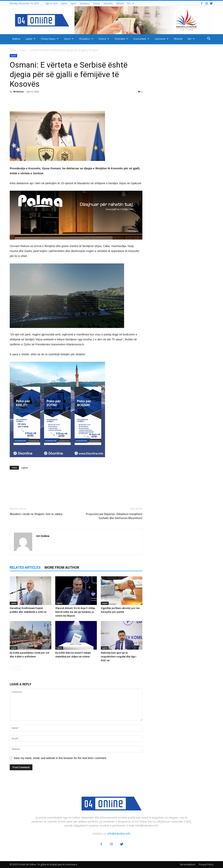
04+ (191, 39)
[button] (209, 39)
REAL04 (120, 3)
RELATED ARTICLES (25, 567)
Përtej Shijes (50, 39)
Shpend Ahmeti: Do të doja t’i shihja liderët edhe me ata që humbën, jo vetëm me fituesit (75, 612)
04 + (131, 3)
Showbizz (85, 3)
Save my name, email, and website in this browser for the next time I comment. (60, 758)
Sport (73, 3)
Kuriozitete (141, 39)
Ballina (16, 39)
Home (13, 50)
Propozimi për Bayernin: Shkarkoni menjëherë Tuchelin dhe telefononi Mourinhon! (114, 516)
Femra (97, 3)
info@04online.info (119, 834)
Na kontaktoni (188, 864)
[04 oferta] (57, 460)
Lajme (64, 3)
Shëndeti (108, 3)
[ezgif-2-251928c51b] (76, 296)
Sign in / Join (52, 3)
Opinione (162, 39)
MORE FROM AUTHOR (62, 567)
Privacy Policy (206, 864)
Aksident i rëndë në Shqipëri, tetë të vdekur (36, 514)
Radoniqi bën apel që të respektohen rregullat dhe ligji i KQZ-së (118, 657)
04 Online (18, 92)
